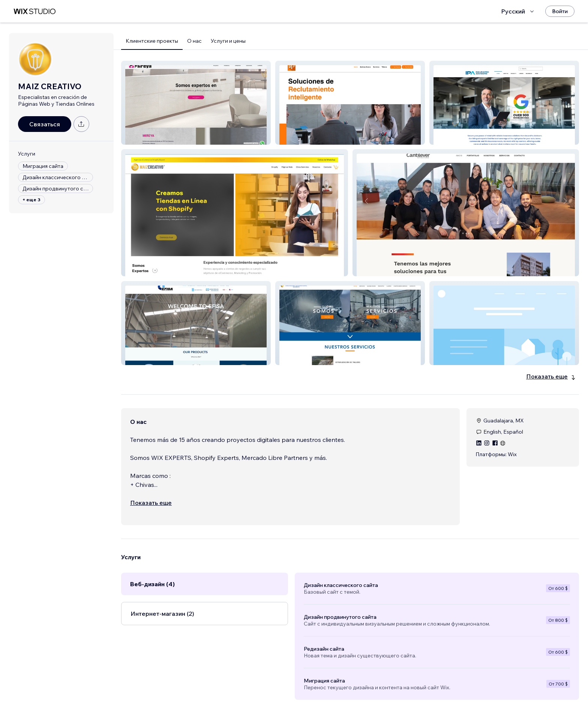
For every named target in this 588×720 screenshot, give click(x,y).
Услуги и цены (228, 41)
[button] (196, 103)
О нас (194, 41)
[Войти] (560, 11)
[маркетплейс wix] (34, 11)
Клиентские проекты (152, 41)
